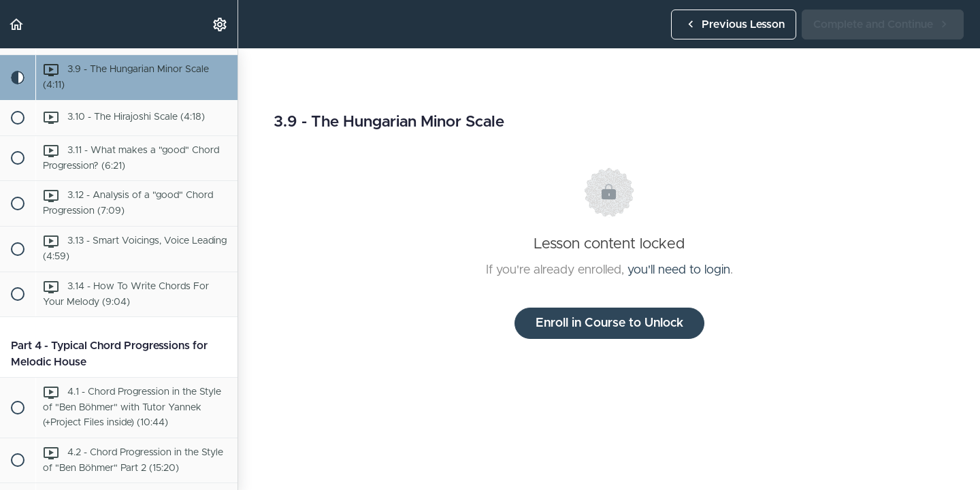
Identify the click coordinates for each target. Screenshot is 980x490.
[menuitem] (220, 24)
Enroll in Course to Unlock (609, 323)
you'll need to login (679, 270)
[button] (17, 24)
